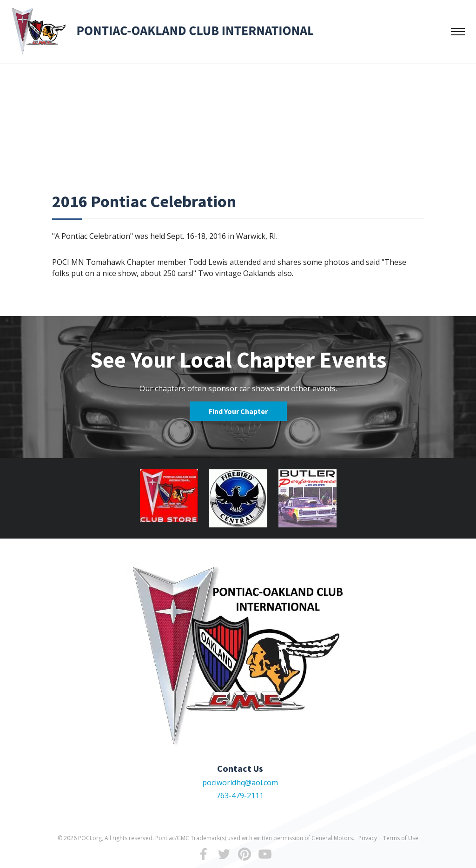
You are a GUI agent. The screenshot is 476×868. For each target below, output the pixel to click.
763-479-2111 (240, 796)
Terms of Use (401, 838)
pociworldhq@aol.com (240, 783)
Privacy (368, 838)
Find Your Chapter (238, 411)
